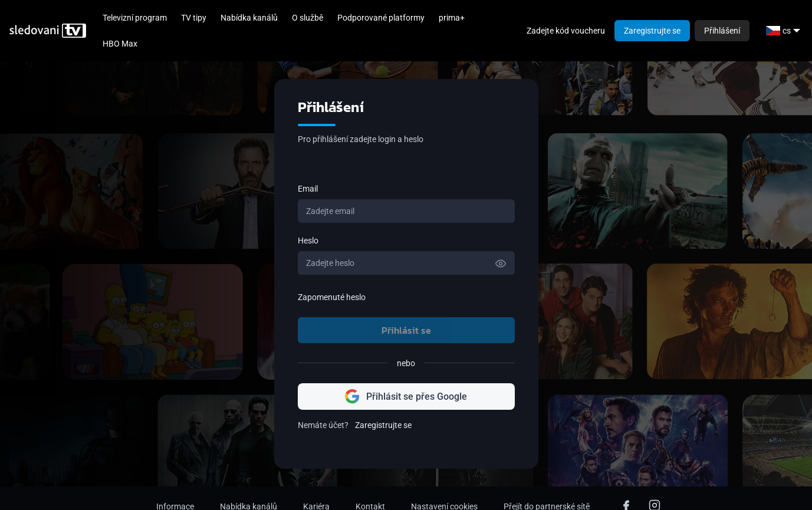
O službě (308, 18)
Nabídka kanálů (249, 18)
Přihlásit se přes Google (406, 397)
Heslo (308, 241)
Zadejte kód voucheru (566, 31)
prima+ (452, 18)
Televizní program (135, 18)
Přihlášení (722, 31)
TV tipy (194, 18)
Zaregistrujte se (652, 31)
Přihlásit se (406, 330)
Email (308, 189)
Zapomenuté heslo (332, 297)
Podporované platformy (381, 18)
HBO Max (120, 44)
